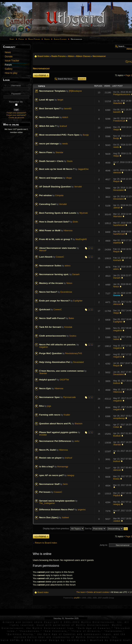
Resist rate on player (50, 458)
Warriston (118, 216)
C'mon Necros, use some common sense (61, 371)
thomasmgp (63, 467)
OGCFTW (64, 380)
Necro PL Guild (47, 450)
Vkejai (116, 130)
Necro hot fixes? (48, 292)
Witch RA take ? (48, 126)
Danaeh (76, 274)
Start (12, 39)
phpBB (77, 598)
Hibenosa (68, 231)
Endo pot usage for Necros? (54, 301)
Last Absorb (46, 257)
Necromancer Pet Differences (55, 441)
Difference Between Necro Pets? (57, 510)
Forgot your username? (16, 115)
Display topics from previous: (64, 529)
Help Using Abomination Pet (54, 362)
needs (65, 144)
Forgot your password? (16, 113)
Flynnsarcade (70, 397)
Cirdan (116, 427)
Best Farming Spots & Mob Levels (58, 213)
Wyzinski (84, 213)
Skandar (59, 152)
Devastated (119, 190)
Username (16, 86)
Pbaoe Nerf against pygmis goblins (58, 432)
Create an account (16, 118)
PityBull (117, 496)
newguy (71, 475)
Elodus (116, 479)
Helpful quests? (48, 380)
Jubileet (65, 518)
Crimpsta (59, 195)
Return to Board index (46, 543)
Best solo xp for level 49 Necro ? (57, 169)
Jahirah (117, 208)
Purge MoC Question (51, 353)
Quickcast (45, 309)
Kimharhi (117, 260)
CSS (28, 640)
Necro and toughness (51, 178)
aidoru (68, 266)
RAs (42, 406)
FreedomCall (119, 121)
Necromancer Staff (49, 484)
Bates (71, 318)
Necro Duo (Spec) (49, 517)
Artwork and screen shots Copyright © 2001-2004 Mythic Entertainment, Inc (62, 622)
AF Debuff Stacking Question (55, 187)
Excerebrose (66, 292)
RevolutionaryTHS (74, 353)
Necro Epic (45, 388)
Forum (21, 39)
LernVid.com (77, 640)
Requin (117, 181)
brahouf (63, 126)
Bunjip (86, 135)
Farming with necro (50, 415)
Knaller (67, 415)
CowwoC (60, 257)
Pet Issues (45, 492)
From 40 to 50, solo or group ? (56, 239)
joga (49, 406)
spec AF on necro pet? (51, 475)
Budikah (117, 436)
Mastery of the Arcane (51, 283)
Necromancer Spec (49, 397)
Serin (65, 484)
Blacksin (78, 424)
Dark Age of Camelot (94, 628)
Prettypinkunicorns (122, 94)
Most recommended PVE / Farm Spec (59, 135)
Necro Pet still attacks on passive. (58, 345)
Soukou (73, 336)
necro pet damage (49, 144)
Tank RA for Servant (50, 327)
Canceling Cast (47, 204)
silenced (117, 173)
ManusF (43, 251)
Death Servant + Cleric (51, 161)
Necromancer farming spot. (54, 274)
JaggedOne (83, 169)
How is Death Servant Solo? (54, 222)
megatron (118, 331)
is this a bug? (47, 467)
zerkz (77, 441)
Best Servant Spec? (50, 108)
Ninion (69, 283)
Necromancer (99, 56)
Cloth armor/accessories (53, 336)
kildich (65, 117)
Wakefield (118, 103)
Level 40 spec (47, 100)
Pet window (45, 195)
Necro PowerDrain (49, 117)
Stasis (70, 161)
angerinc (82, 510)
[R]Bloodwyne (75, 91)
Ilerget (60, 100)
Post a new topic (41, 75)
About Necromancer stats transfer (58, 248)
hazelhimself (119, 225)
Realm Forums (34, 39)
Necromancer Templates (52, 91)
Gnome (117, 295)
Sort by (95, 529)
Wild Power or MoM (50, 230)
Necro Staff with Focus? (52, 318)
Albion (47, 39)
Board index (43, 56)
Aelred (116, 339)
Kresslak (68, 327)
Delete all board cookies (98, 592)
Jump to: (104, 545)
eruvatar (43, 435)
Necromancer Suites (50, 266)
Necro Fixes (46, 152)
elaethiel (117, 243)
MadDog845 (81, 239)
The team (81, 592)
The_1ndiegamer (47, 503)
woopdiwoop (119, 418)
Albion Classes (60, 39)
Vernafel (78, 187)
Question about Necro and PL (55, 424)
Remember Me (16, 102)
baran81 (68, 109)
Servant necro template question (57, 501)
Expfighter (78, 301)
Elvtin (75, 222)
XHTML (15, 640)
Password (16, 94)
